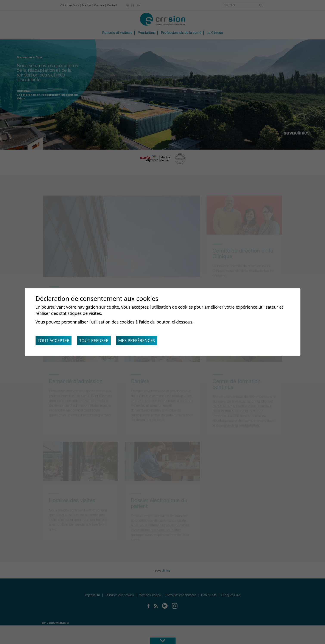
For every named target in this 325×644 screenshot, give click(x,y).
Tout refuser (96, 341)
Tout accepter (54, 341)
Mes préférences (141, 341)
